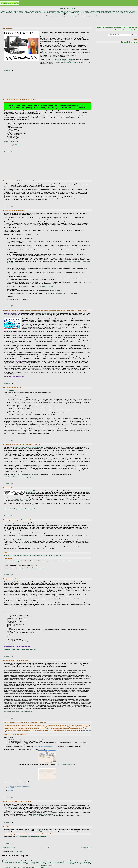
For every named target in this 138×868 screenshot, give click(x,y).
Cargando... (5, 859)
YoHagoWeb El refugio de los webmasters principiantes (18, 711)
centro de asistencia (57, 291)
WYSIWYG (46, 806)
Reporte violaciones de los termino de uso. (36, 867)
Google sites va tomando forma (14, 388)
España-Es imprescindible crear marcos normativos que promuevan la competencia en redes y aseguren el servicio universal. (45, 310)
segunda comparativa (19, 361)
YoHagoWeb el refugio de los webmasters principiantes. (19, 477)
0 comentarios (7, 70)
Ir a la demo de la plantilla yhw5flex (18, 786)
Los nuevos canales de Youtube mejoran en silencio (21, 181)
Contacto (70, 9)
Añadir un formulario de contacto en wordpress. (48, 862)
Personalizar (14, 867)
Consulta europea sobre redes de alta (48, 313)
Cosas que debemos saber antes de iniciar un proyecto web (117, 27)
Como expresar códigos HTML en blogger (17, 801)
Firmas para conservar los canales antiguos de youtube (22, 444)
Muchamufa (7, 568)
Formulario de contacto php (73, 14)
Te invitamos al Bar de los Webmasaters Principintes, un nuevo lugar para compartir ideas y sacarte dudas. (68, 16)
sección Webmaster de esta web (21, 501)
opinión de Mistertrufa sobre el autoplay (63, 59)
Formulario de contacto (129, 42)
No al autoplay (8, 28)
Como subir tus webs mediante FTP (35, 11)
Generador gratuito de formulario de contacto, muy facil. (105, 11)
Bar (75, 9)
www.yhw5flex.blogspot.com (44, 747)
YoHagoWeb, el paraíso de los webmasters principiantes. (29, 568)
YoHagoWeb (24, 429)
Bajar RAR (11, 788)
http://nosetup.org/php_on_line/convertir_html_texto (47, 814)
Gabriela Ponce (19, 145)
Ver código (11, 790)
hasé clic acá (15, 729)
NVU (5, 807)
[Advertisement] (68, 21)
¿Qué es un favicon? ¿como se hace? (13, 11)
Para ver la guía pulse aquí (11, 142)
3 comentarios (7, 822)
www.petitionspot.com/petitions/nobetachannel (27, 474)
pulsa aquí (42, 432)
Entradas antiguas (86, 848)
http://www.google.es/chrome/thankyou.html (17, 647)
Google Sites (11, 391)
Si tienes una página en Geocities (14, 210)
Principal (63, 9)
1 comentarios (7, 306)
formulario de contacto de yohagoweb (73, 62)
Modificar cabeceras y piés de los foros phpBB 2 (101, 13)
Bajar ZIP (10, 789)
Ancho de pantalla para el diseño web (16, 660)
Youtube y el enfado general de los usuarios (18, 520)
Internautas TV (8, 488)
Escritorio (21, 867)
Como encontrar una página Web (126, 30)
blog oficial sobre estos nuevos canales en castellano (28, 540)
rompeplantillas (84, 727)
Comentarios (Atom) (17, 851)
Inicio (48, 848)
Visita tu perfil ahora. (48, 287)
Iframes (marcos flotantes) (65, 13)
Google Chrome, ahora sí (12, 579)
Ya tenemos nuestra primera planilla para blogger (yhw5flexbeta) (25, 722)
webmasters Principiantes (33, 837)
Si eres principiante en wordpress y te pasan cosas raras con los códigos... (36, 13)
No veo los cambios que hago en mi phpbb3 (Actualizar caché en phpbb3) (67, 11)
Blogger (41, 831)
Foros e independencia (46, 865)
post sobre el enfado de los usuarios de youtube (27, 447)
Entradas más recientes (8, 848)
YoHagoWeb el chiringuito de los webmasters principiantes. (22, 509)
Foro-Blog (7, 827)
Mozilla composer (12, 807)
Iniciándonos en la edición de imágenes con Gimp (20, 100)
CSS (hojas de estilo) (80, 13)
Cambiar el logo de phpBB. (123, 13)
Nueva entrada (5, 867)
